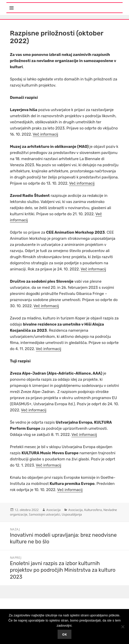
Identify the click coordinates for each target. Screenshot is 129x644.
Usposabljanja (72, 514)
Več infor (65, 490)
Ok (64, 634)
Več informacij (45, 134)
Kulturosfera (93, 510)
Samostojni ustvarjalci (45, 514)
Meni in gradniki (31, 5)
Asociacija (53, 510)
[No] (123, 627)
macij (78, 490)
